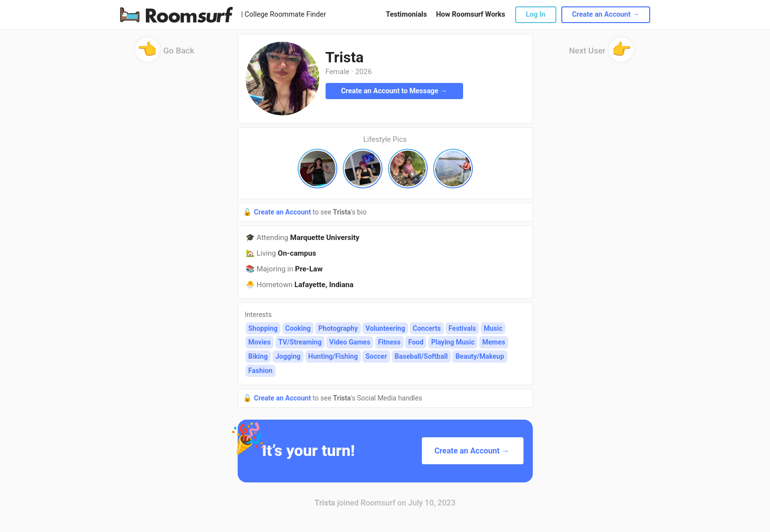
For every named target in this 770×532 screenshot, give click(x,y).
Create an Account (283, 212)
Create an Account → (606, 14)
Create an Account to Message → (394, 91)
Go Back (165, 54)
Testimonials (406, 14)
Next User (602, 54)
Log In (536, 14)
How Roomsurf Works (471, 14)
